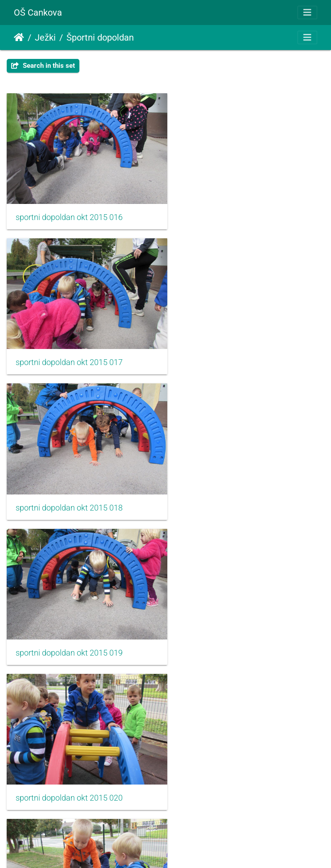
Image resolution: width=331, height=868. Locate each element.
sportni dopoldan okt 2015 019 (235, 351)
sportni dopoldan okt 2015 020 (69, 490)
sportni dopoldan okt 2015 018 (69, 351)
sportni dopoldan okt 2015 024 (69, 769)
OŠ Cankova (38, 12)
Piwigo (183, 849)
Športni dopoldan (100, 37)
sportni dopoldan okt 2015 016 (69, 212)
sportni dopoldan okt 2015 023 (235, 630)
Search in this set (43, 66)
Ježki (45, 37)
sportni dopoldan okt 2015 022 (69, 630)
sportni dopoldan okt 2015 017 (235, 212)
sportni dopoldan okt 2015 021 (235, 490)
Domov (19, 37)
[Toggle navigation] (307, 12)
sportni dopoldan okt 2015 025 (235, 769)
